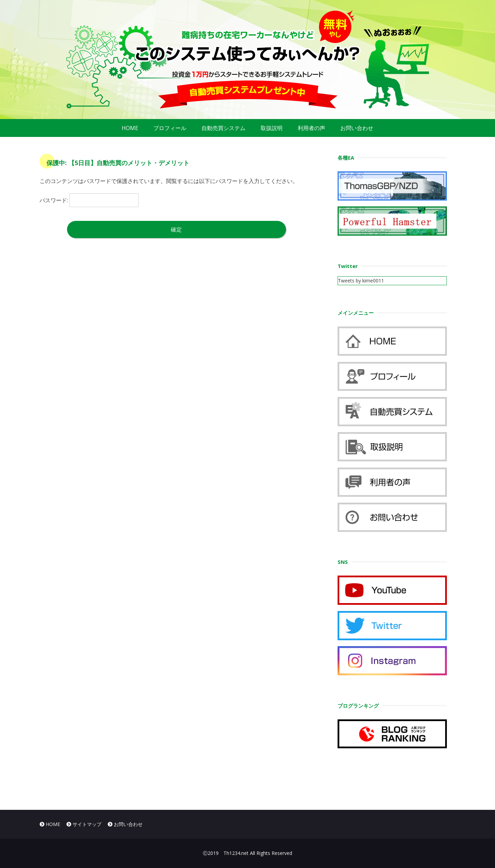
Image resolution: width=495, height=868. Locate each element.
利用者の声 (311, 128)
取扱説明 (272, 128)
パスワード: (89, 200)
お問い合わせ (357, 128)
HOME (130, 128)
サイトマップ (84, 824)
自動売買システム (223, 128)
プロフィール (170, 128)
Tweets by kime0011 (361, 281)
